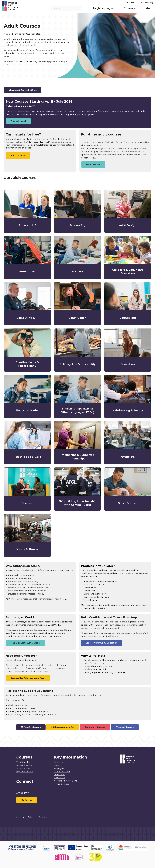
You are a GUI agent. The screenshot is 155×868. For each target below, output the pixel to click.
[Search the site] (79, 8)
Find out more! (18, 121)
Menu (149, 8)
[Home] (21, 6)
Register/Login (103, 8)
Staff (89, 2)
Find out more (18, 155)
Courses (129, 8)
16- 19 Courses (93, 165)
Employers (119, 2)
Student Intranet (76, 2)
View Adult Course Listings (23, 90)
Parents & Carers (103, 2)
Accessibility (147, 2)
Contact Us (133, 2)
